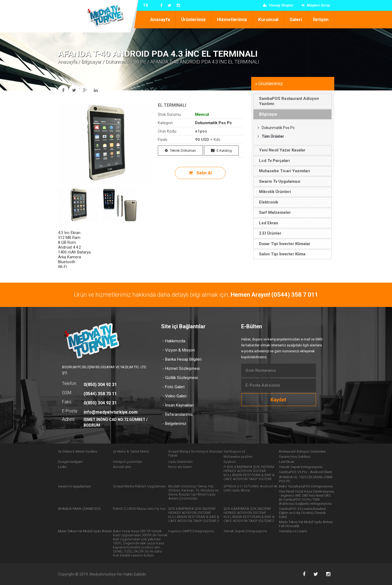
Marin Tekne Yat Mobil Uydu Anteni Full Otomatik (306, 524)
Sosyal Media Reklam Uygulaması (139, 486)
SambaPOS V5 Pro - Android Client (306, 472)
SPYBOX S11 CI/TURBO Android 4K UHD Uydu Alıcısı (251, 488)
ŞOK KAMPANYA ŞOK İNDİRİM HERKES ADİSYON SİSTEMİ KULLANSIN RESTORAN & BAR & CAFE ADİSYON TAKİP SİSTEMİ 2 (249, 515)
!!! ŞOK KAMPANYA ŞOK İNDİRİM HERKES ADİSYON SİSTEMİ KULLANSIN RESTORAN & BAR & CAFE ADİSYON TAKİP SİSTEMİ (249, 473)
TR (146, 5)
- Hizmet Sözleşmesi (181, 368)
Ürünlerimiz (193, 19)
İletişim (321, 19)
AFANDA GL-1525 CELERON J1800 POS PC (306, 479)
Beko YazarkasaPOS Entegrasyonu (306, 486)
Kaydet (278, 400)
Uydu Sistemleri (180, 462)
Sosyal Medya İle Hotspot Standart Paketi (195, 454)
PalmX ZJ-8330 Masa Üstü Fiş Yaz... (141, 509)
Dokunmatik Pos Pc (126, 62)
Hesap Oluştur (278, 5)
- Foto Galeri (173, 387)
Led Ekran (287, 462)
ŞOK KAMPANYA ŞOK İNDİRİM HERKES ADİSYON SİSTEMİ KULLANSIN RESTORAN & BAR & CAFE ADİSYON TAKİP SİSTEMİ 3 (194, 515)
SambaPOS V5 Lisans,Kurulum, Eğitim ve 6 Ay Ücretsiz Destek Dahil (303, 513)
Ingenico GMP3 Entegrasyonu (191, 531)
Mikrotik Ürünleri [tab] (273, 192)
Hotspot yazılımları (128, 462)
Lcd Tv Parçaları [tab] (273, 161)
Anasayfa (160, 19)
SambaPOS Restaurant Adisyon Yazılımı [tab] (287, 101)
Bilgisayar (91, 62)
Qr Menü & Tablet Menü (131, 452)
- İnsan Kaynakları (178, 405)
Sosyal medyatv (70, 462)
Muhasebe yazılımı (238, 457)
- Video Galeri (174, 396)
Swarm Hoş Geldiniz (295, 457)
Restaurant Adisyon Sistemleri (302, 452)
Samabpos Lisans (293, 531)
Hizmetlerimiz (232, 19)
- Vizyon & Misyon (179, 350)
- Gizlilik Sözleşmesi (180, 378)
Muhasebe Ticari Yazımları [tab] (283, 171)
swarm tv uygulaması (74, 486)
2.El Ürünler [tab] (268, 233)
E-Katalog (221, 151)
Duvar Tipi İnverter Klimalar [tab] (283, 244)
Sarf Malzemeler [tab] (273, 212)
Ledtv (62, 467)
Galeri (296, 19)
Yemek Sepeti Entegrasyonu (301, 467)
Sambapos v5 (234, 452)
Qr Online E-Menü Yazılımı (78, 452)
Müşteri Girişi (316, 5)
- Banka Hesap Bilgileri (182, 359)
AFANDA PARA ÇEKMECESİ (79, 509)
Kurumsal (268, 19)
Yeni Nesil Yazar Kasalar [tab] (280, 150)
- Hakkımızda (174, 341)
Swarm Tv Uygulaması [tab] (278, 181)
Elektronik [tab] (267, 202)
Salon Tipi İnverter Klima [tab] (280, 254)
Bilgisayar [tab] (267, 114)
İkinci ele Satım (180, 467)
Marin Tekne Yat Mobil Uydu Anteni (85, 531)
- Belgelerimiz (174, 424)
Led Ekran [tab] (267, 223)
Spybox (230, 462)
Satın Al (200, 173)
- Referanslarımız (178, 414)
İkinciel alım (122, 467)
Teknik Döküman (180, 151)
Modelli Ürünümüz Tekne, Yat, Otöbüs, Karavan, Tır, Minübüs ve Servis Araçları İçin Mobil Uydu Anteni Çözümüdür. (193, 492)
